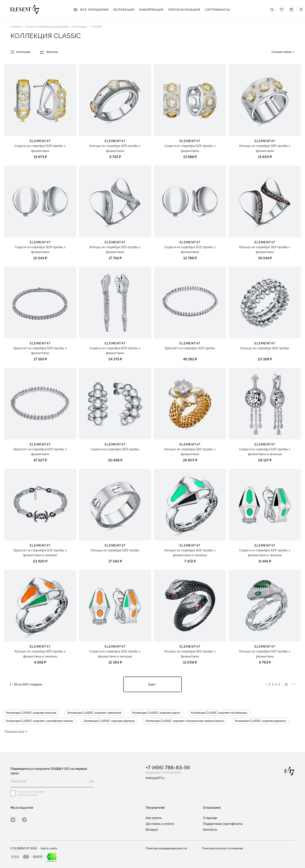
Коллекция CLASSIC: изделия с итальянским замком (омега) (185, 721)
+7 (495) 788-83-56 (168, 768)
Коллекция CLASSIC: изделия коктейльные (219, 713)
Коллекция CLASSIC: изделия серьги (156, 713)
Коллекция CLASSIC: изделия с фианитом (94, 713)
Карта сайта (49, 848)
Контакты (210, 830)
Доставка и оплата (160, 824)
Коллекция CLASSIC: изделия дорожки (260, 721)
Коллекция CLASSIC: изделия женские (31, 713)
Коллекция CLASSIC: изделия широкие (109, 721)
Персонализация (184, 10)
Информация (151, 10)
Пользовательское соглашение (223, 848)
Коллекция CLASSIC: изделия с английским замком (39, 721)
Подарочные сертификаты (223, 824)
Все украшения (91, 10)
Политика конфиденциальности (166, 848)
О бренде (210, 818)
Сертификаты (218, 10)
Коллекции (124, 10)
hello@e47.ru (155, 778)
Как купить (154, 818)
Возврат (152, 830)
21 (286, 684)
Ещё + (152, 684)
